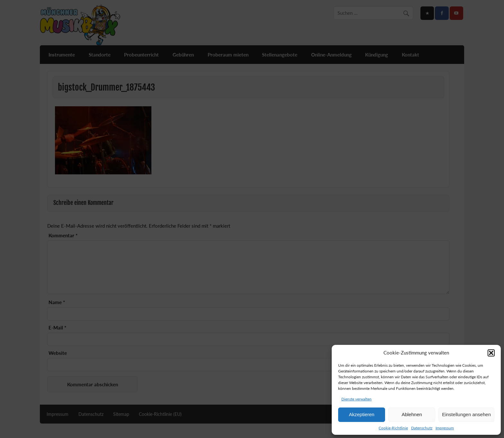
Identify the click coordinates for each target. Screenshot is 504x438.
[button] (491, 353)
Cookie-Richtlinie (393, 428)
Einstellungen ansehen (466, 414)
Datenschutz (422, 428)
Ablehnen (412, 414)
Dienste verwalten (356, 399)
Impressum (445, 428)
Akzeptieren (361, 414)
